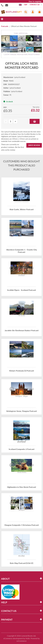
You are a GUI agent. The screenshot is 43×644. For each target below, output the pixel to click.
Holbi (28, 638)
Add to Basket (35, 121)
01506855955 (3, 5)
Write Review (34, 145)
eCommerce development (13, 638)
